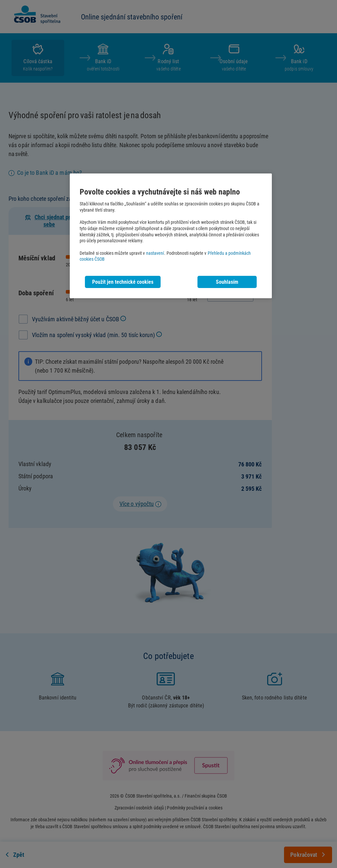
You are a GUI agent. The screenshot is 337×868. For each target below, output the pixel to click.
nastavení (155, 253)
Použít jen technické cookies (123, 282)
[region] (171, 236)
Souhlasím (227, 282)
